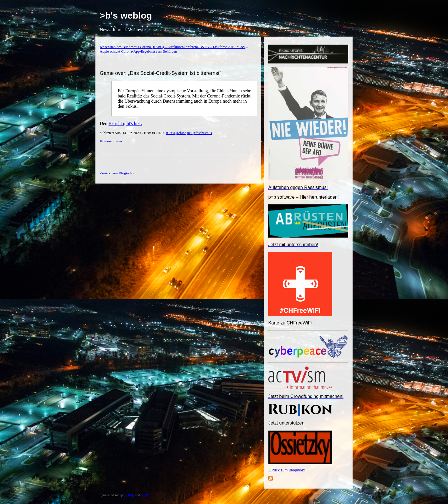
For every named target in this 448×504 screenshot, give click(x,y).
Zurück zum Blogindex (287, 470)
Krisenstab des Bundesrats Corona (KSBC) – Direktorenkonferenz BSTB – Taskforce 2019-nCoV (173, 47)
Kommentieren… (113, 141)
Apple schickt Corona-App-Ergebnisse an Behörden (138, 51)
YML (145, 495)
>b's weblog (126, 15)
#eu (190, 133)
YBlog (129, 495)
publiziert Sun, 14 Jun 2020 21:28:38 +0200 (133, 133)
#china (181, 133)
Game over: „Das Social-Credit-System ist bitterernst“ (160, 73)
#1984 (171, 133)
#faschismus (203, 133)
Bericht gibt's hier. (125, 123)
